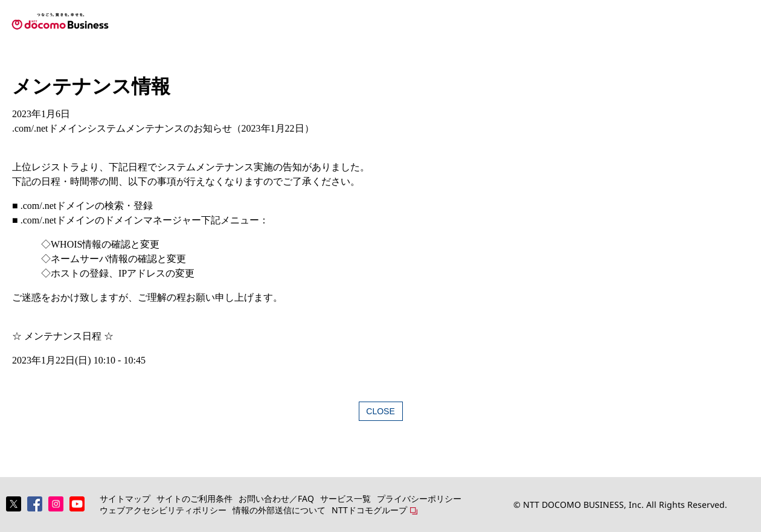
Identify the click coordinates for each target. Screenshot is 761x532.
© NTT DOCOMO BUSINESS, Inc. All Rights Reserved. (620, 505)
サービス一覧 (345, 498)
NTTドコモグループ (369, 510)
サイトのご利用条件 (194, 498)
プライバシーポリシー (419, 498)
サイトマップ (125, 498)
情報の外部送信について (279, 510)
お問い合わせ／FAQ (276, 498)
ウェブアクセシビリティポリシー (163, 510)
